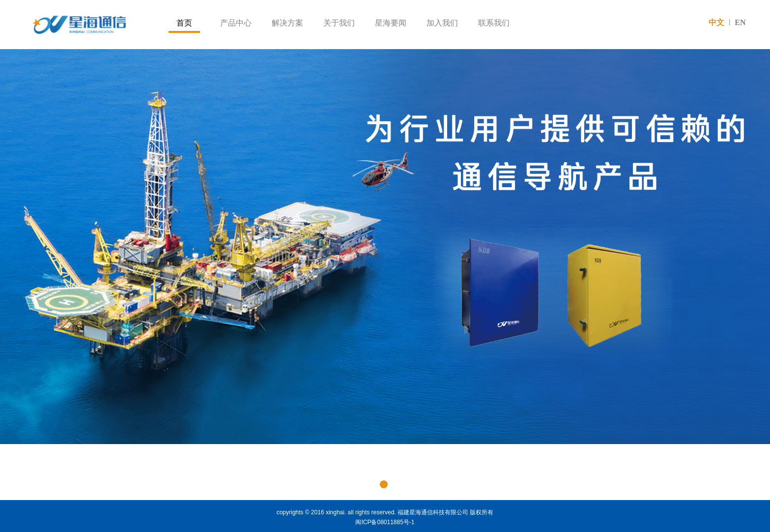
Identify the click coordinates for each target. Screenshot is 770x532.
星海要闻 (391, 23)
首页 (184, 23)
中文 (716, 22)
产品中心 (236, 23)
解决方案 (287, 23)
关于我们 (339, 23)
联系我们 (494, 23)
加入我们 (442, 23)
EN (740, 22)
